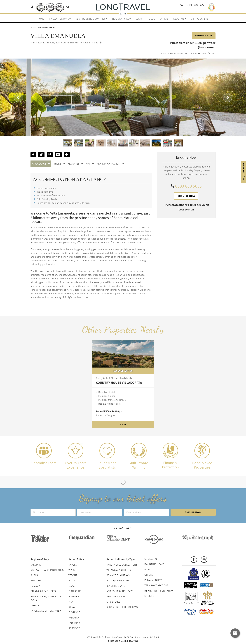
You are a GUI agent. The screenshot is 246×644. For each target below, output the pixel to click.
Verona (73, 575)
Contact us (151, 559)
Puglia (35, 575)
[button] (18, 97)
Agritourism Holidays (120, 591)
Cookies (149, 596)
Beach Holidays (116, 586)
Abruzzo (36, 581)
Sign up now (193, 512)
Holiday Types (121, 19)
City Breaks (113, 602)
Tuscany (35, 586)
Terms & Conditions (156, 585)
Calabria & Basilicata (43, 591)
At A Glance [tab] (39, 164)
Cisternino (75, 591)
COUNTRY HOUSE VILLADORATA (119, 383)
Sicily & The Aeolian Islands (47, 570)
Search (140, 19)
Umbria (35, 605)
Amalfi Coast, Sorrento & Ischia (46, 598)
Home (41, 19)
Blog (152, 19)
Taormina (74, 623)
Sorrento (75, 628)
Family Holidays (116, 596)
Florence (74, 612)
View (123, 424)
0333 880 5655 (188, 186)
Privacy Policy (153, 580)
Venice (72, 570)
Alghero (74, 596)
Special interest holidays (122, 607)
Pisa (71, 602)
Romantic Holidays (118, 575)
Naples (73, 565)
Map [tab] (88, 164)
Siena (72, 607)
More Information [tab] (109, 164)
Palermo (74, 618)
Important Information (159, 591)
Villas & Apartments (119, 570)
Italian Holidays (59, 19)
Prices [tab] (57, 164)
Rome (72, 581)
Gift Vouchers (200, 19)
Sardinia (36, 565)
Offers (164, 19)
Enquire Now (204, 36)
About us (179, 19)
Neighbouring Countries (90, 19)
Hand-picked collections (122, 565)
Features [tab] (73, 164)
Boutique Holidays (118, 581)
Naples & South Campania (46, 611)
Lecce (72, 586)
